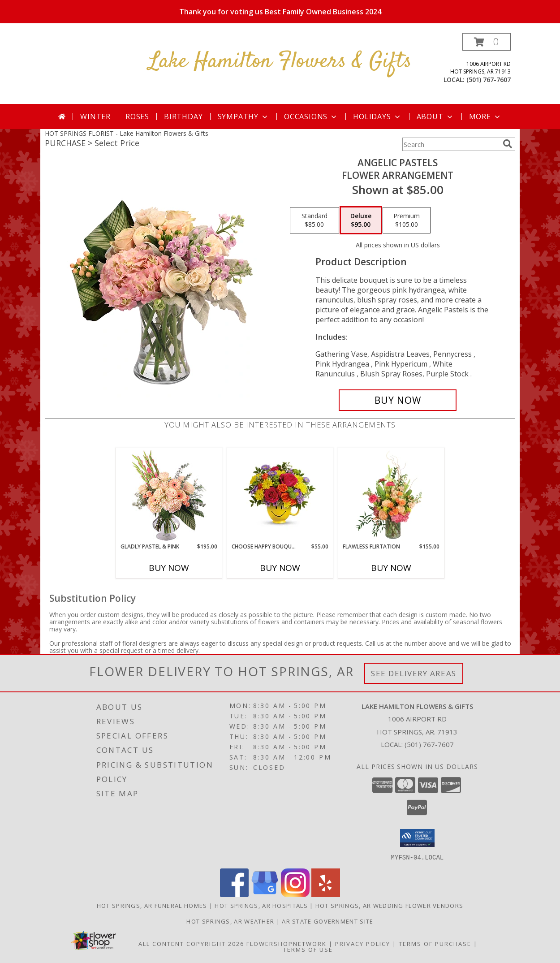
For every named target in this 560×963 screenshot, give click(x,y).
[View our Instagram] (295, 894)
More (485, 117)
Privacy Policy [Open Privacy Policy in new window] (363, 943)
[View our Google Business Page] (265, 894)
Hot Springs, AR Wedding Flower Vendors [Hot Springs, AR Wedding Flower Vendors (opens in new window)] (389, 905)
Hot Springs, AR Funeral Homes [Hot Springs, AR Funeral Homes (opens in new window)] (152, 905)
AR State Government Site (327, 921)
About (435, 117)
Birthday (183, 117)
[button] (487, 42)
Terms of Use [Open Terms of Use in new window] (308, 949)
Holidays (377, 117)
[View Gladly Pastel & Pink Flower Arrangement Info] (169, 495)
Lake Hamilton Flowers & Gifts (280, 62)
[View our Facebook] (234, 894)
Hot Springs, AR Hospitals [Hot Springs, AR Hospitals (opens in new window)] (261, 905)
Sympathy (243, 117)
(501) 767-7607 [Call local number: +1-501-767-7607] (489, 80)
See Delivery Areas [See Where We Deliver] (414, 673)
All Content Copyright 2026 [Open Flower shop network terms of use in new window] (191, 943)
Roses (137, 117)
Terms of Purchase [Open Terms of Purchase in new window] (435, 943)
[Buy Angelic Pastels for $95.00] (398, 400)
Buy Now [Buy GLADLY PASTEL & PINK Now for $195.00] (169, 568)
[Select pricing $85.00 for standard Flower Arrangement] (314, 220)
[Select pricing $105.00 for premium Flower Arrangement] (407, 220)
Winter (95, 117)
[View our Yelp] (326, 894)
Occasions (311, 117)
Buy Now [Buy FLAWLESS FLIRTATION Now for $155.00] (391, 568)
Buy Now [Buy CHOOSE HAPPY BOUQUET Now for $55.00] (280, 568)
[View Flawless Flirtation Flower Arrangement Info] (391, 495)
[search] (508, 144)
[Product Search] (451, 144)
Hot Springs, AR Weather (230, 921)
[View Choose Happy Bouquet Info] (280, 495)
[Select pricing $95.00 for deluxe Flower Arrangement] (361, 220)
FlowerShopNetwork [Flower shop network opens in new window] (286, 943)
